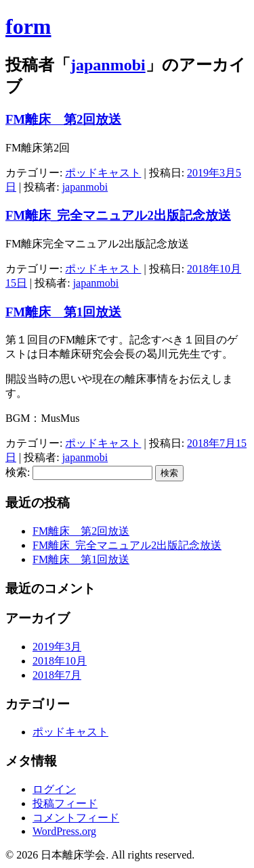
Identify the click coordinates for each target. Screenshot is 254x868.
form (28, 26)
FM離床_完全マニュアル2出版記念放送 (118, 215)
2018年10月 (60, 661)
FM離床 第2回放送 (63, 119)
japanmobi (108, 65)
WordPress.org (64, 831)
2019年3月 (57, 647)
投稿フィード (65, 803)
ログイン (54, 789)
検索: (18, 472)
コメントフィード (76, 818)
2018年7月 (57, 675)
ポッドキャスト (103, 173)
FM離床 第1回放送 (63, 312)
